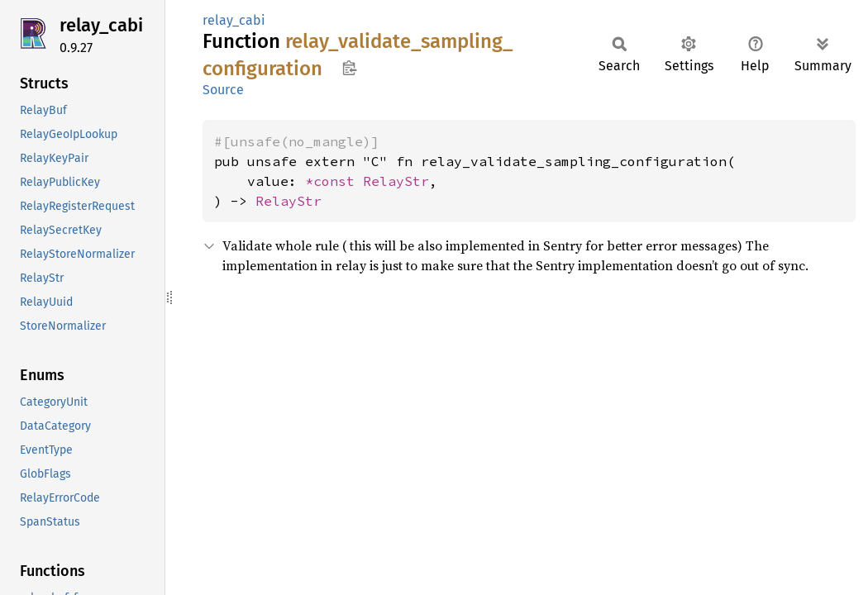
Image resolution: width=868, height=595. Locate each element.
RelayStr (396, 181)
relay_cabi (101, 25)
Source (223, 90)
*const (334, 181)
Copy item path (349, 68)
